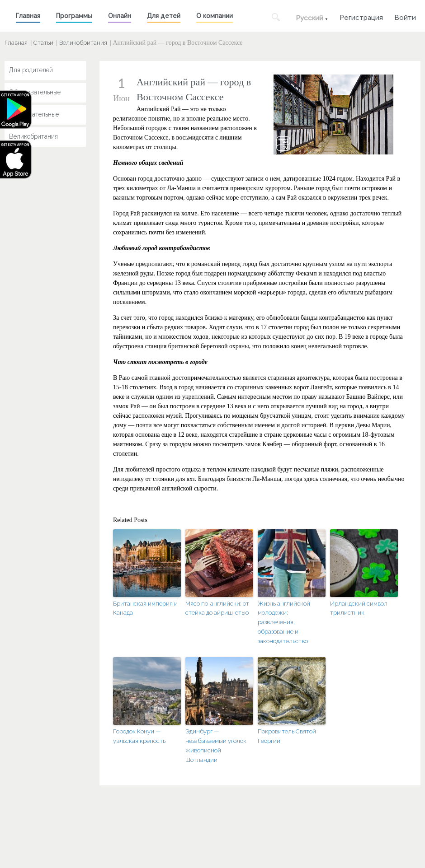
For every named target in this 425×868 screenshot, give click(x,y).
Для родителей (31, 70)
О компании (215, 16)
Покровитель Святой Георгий (287, 736)
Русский (309, 18)
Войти (405, 16)
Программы (74, 16)
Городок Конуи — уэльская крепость (139, 736)
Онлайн (120, 16)
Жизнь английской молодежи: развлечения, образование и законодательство (284, 622)
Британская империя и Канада (145, 608)
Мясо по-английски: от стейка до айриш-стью (217, 608)
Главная (28, 16)
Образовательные (35, 92)
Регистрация (361, 16)
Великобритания (83, 43)
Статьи (43, 43)
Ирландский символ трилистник (359, 608)
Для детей (164, 16)
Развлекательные (34, 114)
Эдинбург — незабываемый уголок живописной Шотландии (216, 745)
